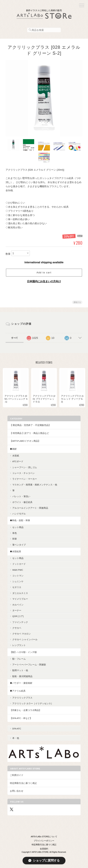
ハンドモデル (19, 514)
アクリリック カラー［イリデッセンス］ (33, 703)
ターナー (17, 610)
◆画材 (13, 449)
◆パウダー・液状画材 (21, 683)
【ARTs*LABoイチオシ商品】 (25, 441)
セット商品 (18, 527)
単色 (15, 533)
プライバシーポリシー (44, 841)
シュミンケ (18, 581)
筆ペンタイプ (19, 545)
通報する (77, 302)
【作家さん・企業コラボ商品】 (26, 710)
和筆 (15, 539)
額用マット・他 (20, 670)
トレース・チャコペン (23, 473)
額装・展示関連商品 (22, 676)
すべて (15, 338)
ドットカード (19, 564)
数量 (8, 254)
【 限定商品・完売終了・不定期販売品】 (30, 425)
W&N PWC (18, 570)
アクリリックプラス (22, 698)
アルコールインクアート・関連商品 (30, 508)
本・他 (16, 738)
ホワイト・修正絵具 (22, 502)
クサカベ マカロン (22, 634)
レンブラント (19, 645)
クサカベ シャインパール (25, 639)
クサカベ (17, 628)
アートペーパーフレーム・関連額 (29, 665)
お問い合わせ (17, 791)
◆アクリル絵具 (18, 691)
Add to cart (44, 273)
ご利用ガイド (17, 775)
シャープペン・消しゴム (25, 467)
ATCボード (18, 461)
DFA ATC (17, 729)
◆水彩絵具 (15, 551)
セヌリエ (17, 587)
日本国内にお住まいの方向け (44, 281)
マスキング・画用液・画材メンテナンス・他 (35, 485)
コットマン (18, 576)
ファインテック (20, 622)
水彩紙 (16, 456)
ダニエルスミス (20, 593)
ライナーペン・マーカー (25, 479)
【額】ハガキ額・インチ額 (23, 652)
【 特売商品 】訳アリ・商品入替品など (30, 433)
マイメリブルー (20, 599)
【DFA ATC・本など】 (21, 718)
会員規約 (44, 849)
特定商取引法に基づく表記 (23, 783)
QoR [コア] (18, 616)
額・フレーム (19, 659)
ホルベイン (18, 605)
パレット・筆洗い (21, 496)
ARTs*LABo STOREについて (44, 837)
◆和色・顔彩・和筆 (20, 520)
